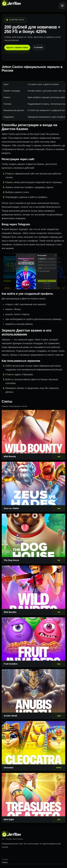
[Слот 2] (33, 487)
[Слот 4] (33, 590)
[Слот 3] (33, 539)
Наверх (5, 862)
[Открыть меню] (62, 6)
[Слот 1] (33, 435)
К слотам (38, 47)
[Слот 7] (33, 746)
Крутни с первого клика (17, 47)
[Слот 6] (33, 694)
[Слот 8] (33, 798)
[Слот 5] (33, 642)
